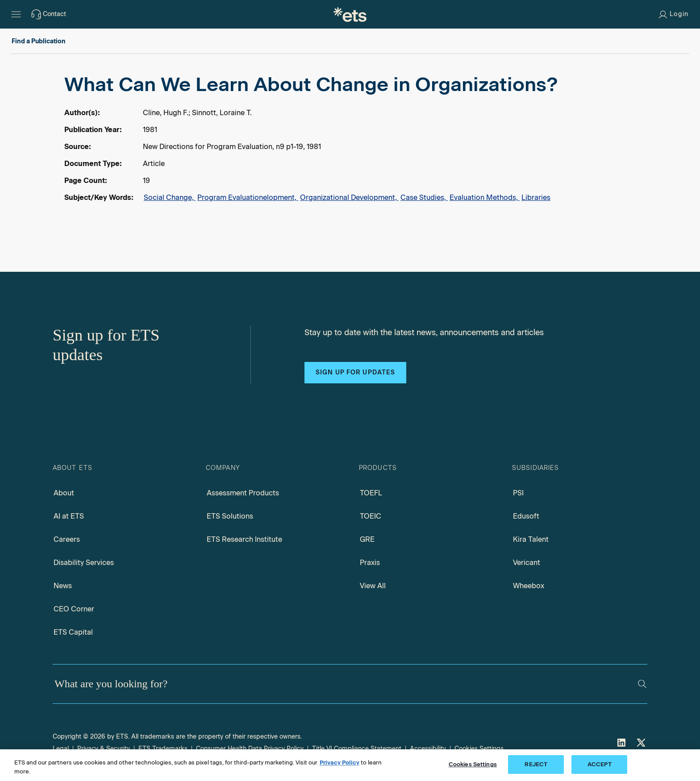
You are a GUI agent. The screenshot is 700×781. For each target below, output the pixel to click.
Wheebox (529, 586)
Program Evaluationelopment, (248, 197)
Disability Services (84, 563)
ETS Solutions (230, 516)
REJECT (536, 764)
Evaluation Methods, (485, 197)
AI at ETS (69, 516)
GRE (367, 539)
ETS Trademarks (163, 749)
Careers (67, 539)
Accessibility (428, 749)
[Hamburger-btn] (16, 14)
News (63, 586)
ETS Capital (73, 632)
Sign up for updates (355, 372)
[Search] (642, 684)
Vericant (527, 563)
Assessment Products (243, 493)
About (64, 493)
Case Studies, (424, 197)
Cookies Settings (479, 749)
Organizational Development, (349, 197)
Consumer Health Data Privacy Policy (250, 749)
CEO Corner (74, 609)
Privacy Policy (340, 762)
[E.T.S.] (350, 14)
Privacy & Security (104, 749)
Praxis (370, 563)
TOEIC (371, 516)
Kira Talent (531, 539)
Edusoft (526, 516)
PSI (518, 493)
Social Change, (170, 197)
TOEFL (371, 493)
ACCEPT (600, 764)
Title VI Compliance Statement (357, 749)
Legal (61, 749)
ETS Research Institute (244, 539)
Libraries (536, 197)
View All (373, 586)
